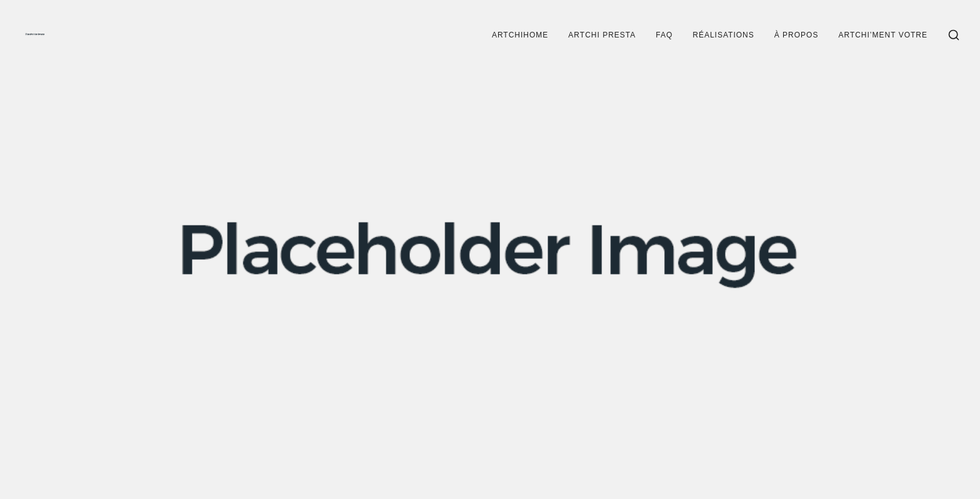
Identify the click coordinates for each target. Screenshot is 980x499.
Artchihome (520, 35)
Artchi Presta (602, 35)
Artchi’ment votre (883, 35)
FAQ (664, 35)
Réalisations (723, 35)
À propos (797, 35)
